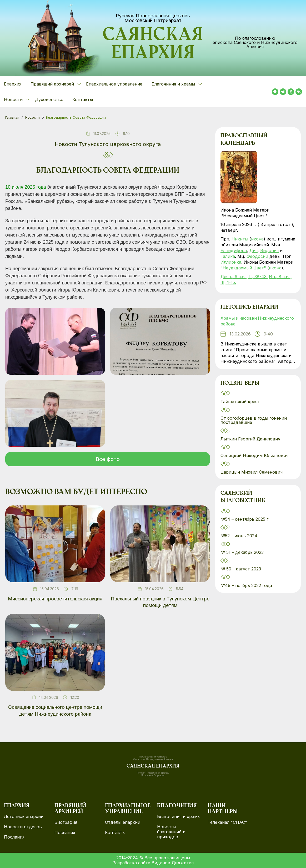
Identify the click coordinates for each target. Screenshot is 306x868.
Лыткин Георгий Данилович (251, 439)
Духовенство (49, 99)
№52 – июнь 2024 (239, 536)
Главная (12, 117)
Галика (228, 256)
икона (257, 239)
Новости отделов (23, 827)
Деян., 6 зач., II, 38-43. (244, 277)
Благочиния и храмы (179, 817)
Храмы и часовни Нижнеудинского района (258, 321)
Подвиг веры (240, 384)
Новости (32, 117)
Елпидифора (234, 250)
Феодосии (257, 256)
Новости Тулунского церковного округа (108, 144)
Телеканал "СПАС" (227, 822)
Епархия (13, 84)
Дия (254, 250)
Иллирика (231, 262)
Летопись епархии (249, 308)
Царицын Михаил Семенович (252, 472)
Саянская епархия (153, 45)
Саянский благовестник (243, 498)
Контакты (83, 99)
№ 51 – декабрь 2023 (242, 553)
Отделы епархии (123, 822)
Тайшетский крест (240, 402)
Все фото (108, 459)
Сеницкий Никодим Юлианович (255, 456)
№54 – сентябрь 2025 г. (245, 519)
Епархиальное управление (114, 84)
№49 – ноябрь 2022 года (246, 586)
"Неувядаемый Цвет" (243, 268)
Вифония (269, 250)
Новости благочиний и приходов (171, 832)
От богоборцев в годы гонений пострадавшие (254, 420)
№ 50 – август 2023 (241, 569)
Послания (14, 837)
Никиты (240, 239)
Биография (66, 822)
